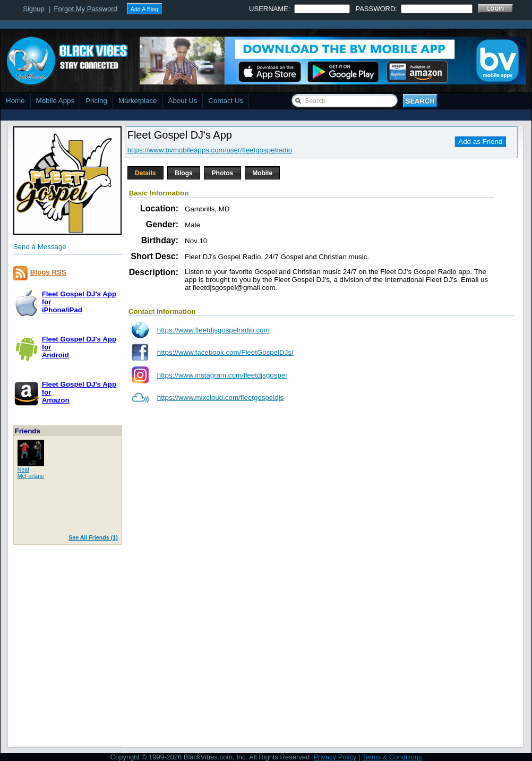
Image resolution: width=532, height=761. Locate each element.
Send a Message (40, 247)
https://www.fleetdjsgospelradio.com (213, 330)
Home (15, 101)
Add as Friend (480, 142)
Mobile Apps (55, 101)
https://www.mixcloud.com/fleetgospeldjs (221, 397)
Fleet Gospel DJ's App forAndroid (79, 347)
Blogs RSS (48, 272)
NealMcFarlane (31, 473)
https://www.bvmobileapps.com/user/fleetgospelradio (210, 150)
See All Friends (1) (93, 537)
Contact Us (226, 101)
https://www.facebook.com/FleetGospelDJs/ (225, 352)
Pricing (96, 101)
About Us (183, 101)
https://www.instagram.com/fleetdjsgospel (222, 375)
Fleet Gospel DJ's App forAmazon (79, 392)
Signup (33, 9)
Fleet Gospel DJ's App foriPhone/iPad (79, 302)
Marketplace (138, 101)
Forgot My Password (86, 9)
